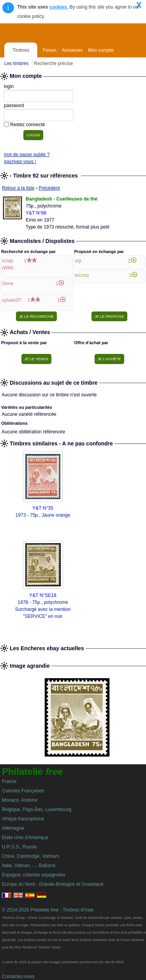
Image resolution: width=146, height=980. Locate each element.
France (9, 781)
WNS (120, 962)
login (9, 86)
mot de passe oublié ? (27, 155)
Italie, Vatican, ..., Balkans (29, 866)
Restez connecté (27, 125)
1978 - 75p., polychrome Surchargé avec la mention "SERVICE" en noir (43, 609)
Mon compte (101, 50)
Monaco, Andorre (20, 800)
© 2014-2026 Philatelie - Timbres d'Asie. (48, 910)
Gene (8, 283)
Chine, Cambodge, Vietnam (31, 856)
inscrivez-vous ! (20, 162)
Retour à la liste (18, 188)
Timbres (21, 50)
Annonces (72, 50)
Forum (50, 50)
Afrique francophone (23, 819)
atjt (78, 261)
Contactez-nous (18, 976)
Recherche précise (53, 63)
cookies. (59, 7)
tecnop (82, 275)
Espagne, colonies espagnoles (34, 875)
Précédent (49, 188)
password (14, 106)
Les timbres (16, 63)
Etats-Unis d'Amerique (25, 837)
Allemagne (13, 828)
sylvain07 (12, 300)
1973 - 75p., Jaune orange (43, 515)
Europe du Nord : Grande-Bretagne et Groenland (53, 884)
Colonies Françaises (23, 791)
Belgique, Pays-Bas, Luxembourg (37, 809)
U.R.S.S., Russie (19, 847)
